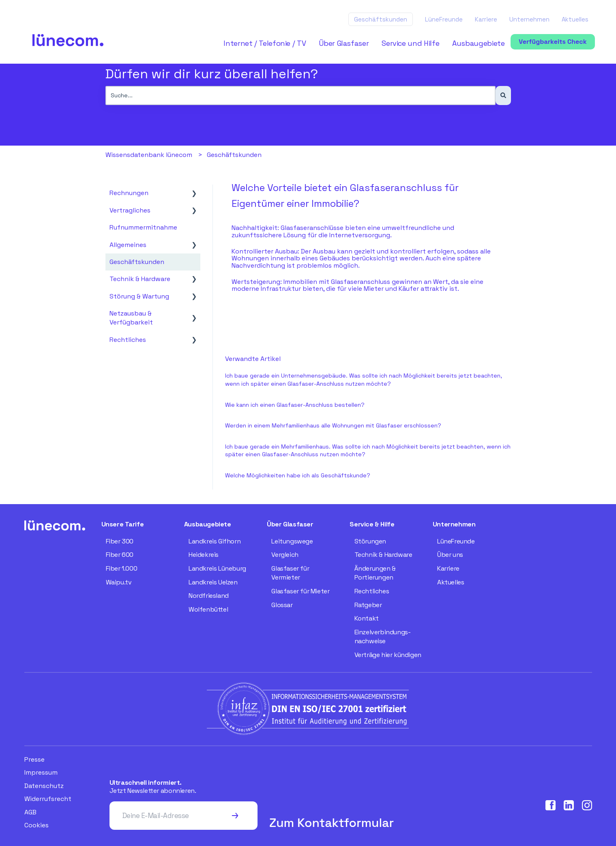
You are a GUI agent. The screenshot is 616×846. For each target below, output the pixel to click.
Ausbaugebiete (478, 43)
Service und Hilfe (410, 43)
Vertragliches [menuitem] (130, 210)
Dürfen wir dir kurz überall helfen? (212, 74)
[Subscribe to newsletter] (235, 816)
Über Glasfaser (344, 43)
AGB (30, 812)
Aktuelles (575, 19)
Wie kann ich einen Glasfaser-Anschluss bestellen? (295, 405)
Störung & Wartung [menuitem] (139, 296)
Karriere (486, 19)
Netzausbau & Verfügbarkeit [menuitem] (131, 318)
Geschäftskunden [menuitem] (137, 262)
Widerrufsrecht (48, 799)
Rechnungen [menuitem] (129, 193)
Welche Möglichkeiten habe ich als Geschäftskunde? (298, 475)
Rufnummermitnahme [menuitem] (143, 227)
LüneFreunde (444, 19)
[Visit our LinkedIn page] (569, 805)
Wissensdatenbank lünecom (149, 155)
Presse (34, 759)
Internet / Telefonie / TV (265, 43)
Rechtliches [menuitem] (128, 340)
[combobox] (300, 96)
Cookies (36, 825)
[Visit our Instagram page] (587, 805)
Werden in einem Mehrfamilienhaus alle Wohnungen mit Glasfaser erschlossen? (333, 425)
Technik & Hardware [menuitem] (140, 279)
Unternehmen (529, 19)
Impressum (41, 772)
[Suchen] (503, 96)
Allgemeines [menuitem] (128, 245)
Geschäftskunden (381, 19)
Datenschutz (44, 786)
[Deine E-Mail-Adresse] (169, 816)
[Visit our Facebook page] (551, 805)
